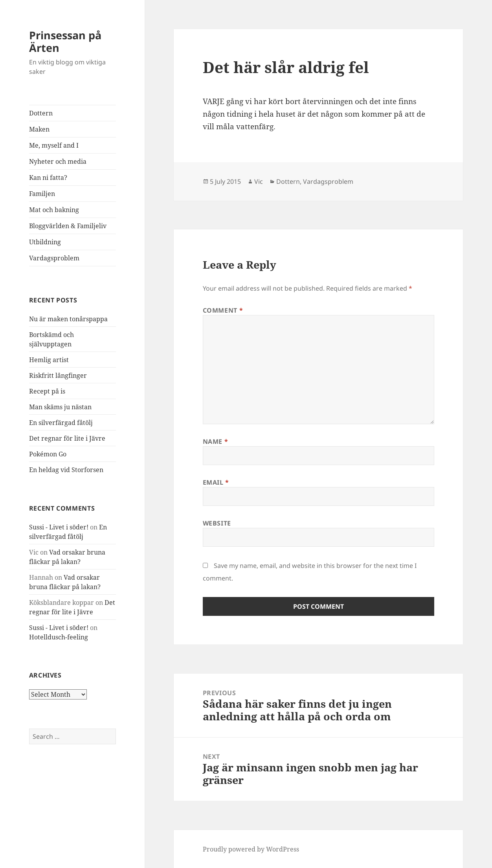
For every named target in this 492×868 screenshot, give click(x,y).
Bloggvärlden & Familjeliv (68, 226)
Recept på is (47, 391)
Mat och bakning (54, 210)
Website (217, 523)
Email (216, 482)
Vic (259, 181)
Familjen (42, 194)
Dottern (41, 113)
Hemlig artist (49, 360)
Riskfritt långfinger (58, 375)
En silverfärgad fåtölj (61, 423)
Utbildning (45, 242)
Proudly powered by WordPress (251, 849)
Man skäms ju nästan (60, 407)
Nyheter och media (58, 161)
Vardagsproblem (54, 258)
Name (216, 441)
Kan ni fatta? (48, 178)
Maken (39, 129)
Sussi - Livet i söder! (59, 527)
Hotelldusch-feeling (59, 637)
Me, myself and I (54, 145)
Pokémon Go (48, 454)
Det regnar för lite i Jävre (67, 438)
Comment (223, 310)
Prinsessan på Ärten (65, 41)
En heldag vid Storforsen (66, 470)
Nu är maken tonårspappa (68, 319)
